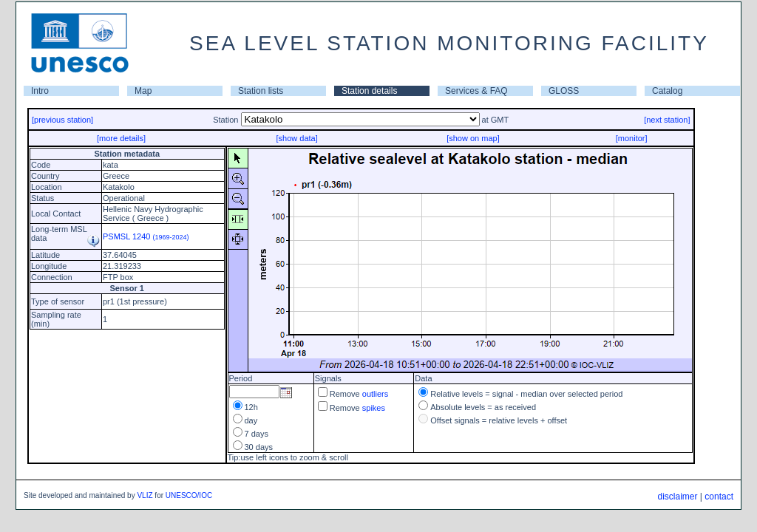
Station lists (261, 91)
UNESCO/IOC (189, 495)
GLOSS (564, 91)
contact (719, 497)
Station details (369, 91)
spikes (374, 408)
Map (143, 91)
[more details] (121, 138)
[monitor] (632, 138)
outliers (375, 394)
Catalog (667, 91)
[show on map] (473, 138)
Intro (40, 91)
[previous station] (62, 120)
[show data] (296, 138)
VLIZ (145, 495)
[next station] (667, 120)
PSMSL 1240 (146, 236)
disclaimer (677, 497)
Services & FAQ (476, 91)
